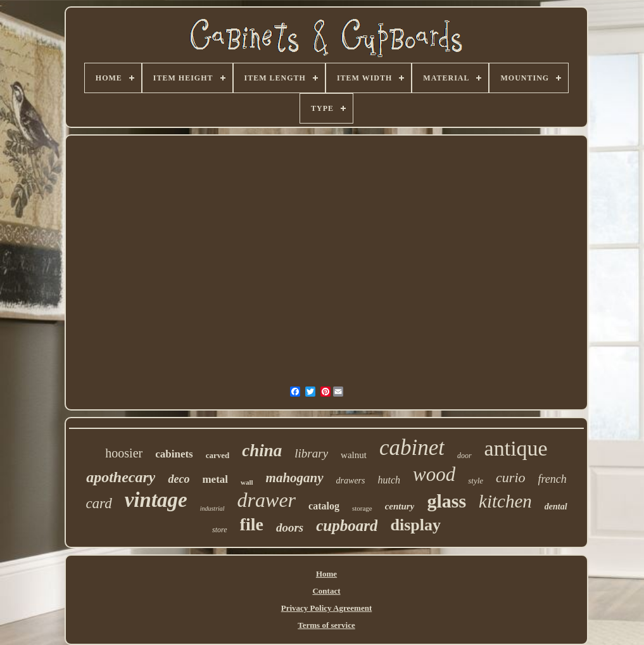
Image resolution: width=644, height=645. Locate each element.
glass (446, 501)
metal (215, 479)
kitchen (505, 501)
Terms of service (326, 625)
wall (247, 482)
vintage (156, 500)
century (400, 506)
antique (516, 448)
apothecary (121, 477)
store (220, 530)
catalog (324, 506)
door (464, 456)
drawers (351, 481)
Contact (326, 591)
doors (290, 527)
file (252, 524)
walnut (354, 455)
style (476, 481)
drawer (267, 500)
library (311, 453)
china (262, 450)
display (415, 525)
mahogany (295, 478)
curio (510, 477)
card (98, 503)
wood (434, 474)
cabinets (174, 454)
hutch (389, 480)
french (552, 479)
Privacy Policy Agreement (326, 608)
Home (326, 574)
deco (179, 479)
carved (218, 455)
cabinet (412, 448)
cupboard (347, 526)
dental (556, 507)
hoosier (124, 453)
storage (362, 508)
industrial (212, 508)
